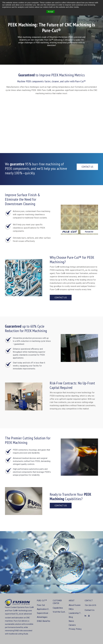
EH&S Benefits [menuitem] (44, 621)
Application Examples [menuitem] (44, 609)
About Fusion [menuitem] (75, 605)
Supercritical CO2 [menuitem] (44, 613)
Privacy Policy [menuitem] (75, 629)
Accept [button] (51, 12)
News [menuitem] (71, 621)
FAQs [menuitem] (71, 609)
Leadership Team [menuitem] (75, 613)
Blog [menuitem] (71, 617)
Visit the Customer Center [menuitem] (59, 612)
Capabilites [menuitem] (58, 608)
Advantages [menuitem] (42, 617)
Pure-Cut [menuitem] (41, 605)
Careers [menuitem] (72, 625)
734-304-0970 (90, 605)
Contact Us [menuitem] (90, 610)
